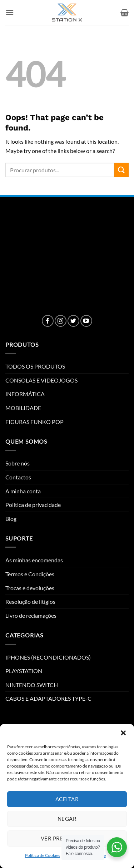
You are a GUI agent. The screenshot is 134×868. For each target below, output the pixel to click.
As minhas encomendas (34, 560)
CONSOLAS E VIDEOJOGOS (41, 380)
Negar (67, 819)
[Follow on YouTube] (86, 321)
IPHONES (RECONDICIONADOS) (48, 657)
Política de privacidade (33, 505)
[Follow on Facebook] (48, 321)
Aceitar (67, 799)
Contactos (18, 477)
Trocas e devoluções (30, 588)
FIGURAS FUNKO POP (34, 422)
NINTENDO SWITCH (32, 685)
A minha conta (23, 491)
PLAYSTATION (24, 671)
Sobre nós (18, 463)
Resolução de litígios (30, 601)
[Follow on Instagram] (61, 321)
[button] (123, 733)
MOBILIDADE (23, 408)
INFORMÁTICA (25, 394)
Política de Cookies (43, 855)
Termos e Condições (30, 574)
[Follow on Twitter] (73, 321)
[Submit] (121, 170)
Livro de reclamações (31, 615)
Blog (11, 519)
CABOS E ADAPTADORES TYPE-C (48, 698)
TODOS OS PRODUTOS (35, 366)
